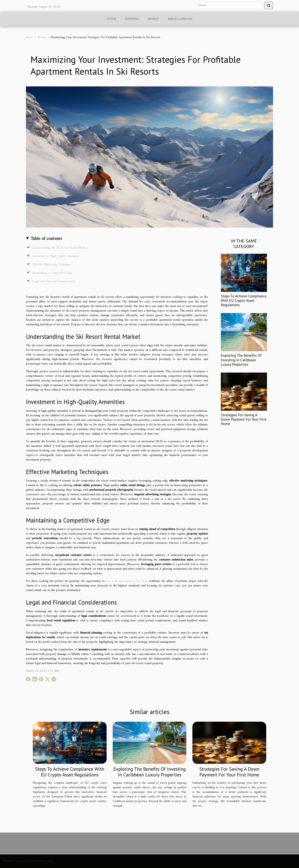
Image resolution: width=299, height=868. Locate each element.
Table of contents (46, 239)
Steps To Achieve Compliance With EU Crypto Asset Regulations (244, 300)
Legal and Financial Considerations (54, 281)
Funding (132, 19)
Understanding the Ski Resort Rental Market (60, 248)
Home (30, 37)
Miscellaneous (180, 19)
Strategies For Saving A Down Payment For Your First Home (244, 419)
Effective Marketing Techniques (52, 265)
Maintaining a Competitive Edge (52, 273)
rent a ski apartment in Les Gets (127, 581)
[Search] (229, 5)
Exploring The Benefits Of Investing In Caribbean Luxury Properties (241, 360)
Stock (111, 19)
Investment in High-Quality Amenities (56, 256)
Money (154, 19)
